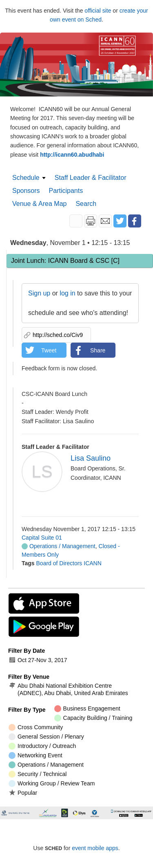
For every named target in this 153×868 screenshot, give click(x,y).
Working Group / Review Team (52, 784)
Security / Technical (38, 774)
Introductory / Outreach (42, 746)
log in (67, 293)
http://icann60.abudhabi (72, 155)
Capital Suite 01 (42, 538)
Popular (23, 793)
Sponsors (26, 191)
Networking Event (35, 755)
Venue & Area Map (39, 204)
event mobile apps (95, 848)
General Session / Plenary (46, 737)
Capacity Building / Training (93, 718)
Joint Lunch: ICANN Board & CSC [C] (65, 261)
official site (98, 11)
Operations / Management (59, 546)
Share (98, 350)
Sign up (39, 293)
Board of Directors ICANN (69, 563)
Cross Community (36, 727)
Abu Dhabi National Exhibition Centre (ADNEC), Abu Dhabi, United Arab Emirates (68, 689)
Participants (66, 191)
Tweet (49, 350)
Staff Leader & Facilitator (91, 178)
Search (86, 204)
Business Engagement (87, 709)
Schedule (26, 178)
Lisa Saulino (91, 458)
